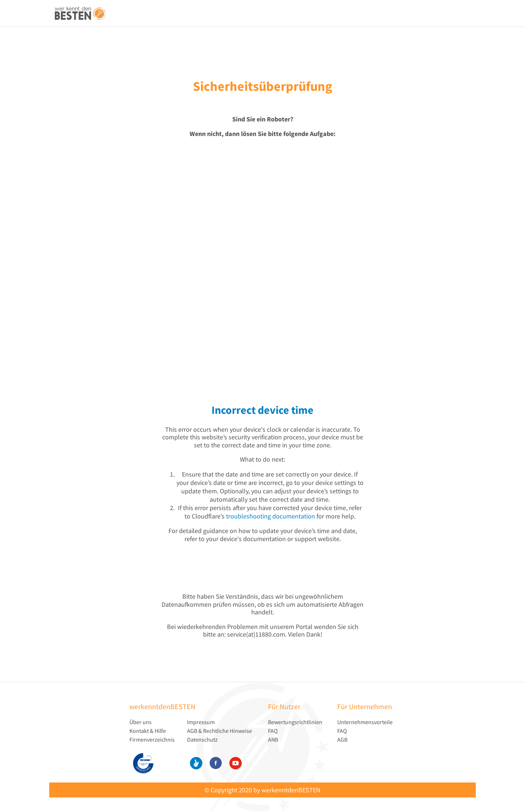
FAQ (273, 731)
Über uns (141, 722)
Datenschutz (202, 739)
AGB (342, 739)
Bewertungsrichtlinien (295, 722)
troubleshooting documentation (271, 516)
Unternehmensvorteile (365, 722)
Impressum (201, 722)
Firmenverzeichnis (152, 739)
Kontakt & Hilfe (148, 731)
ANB (273, 739)
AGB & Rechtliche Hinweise (219, 731)
